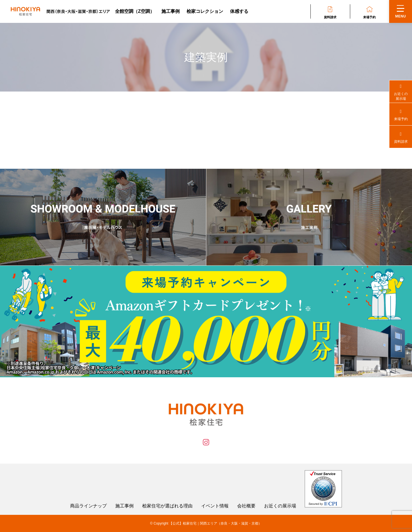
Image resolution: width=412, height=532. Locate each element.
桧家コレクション (205, 11)
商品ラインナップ (88, 506)
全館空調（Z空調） (135, 11)
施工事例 (171, 11)
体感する (239, 11)
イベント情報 (215, 506)
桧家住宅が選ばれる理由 (167, 506)
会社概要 (246, 506)
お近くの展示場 (280, 506)
